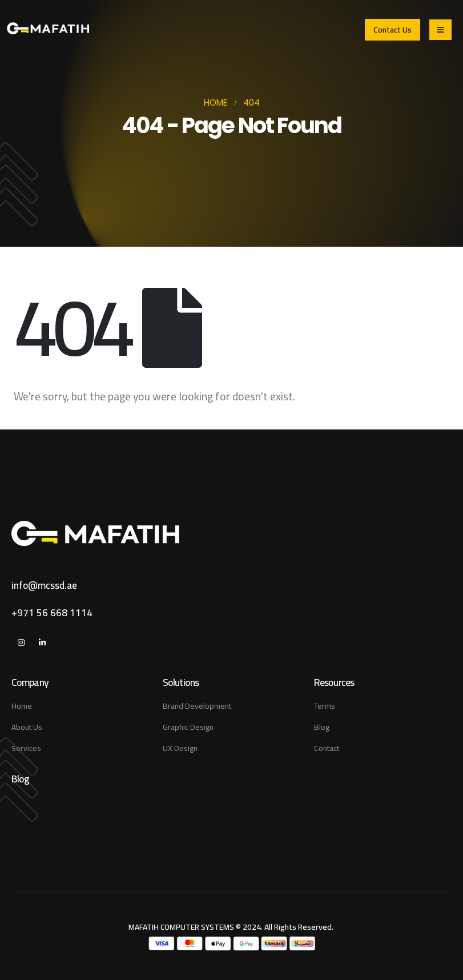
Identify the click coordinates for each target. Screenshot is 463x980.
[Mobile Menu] (440, 30)
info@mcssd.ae (44, 585)
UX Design (180, 748)
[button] (392, 29)
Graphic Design (188, 727)
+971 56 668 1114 (52, 613)
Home (22, 706)
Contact (327, 748)
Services (26, 748)
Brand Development (197, 706)
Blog (322, 727)
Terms (325, 706)
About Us (27, 727)
